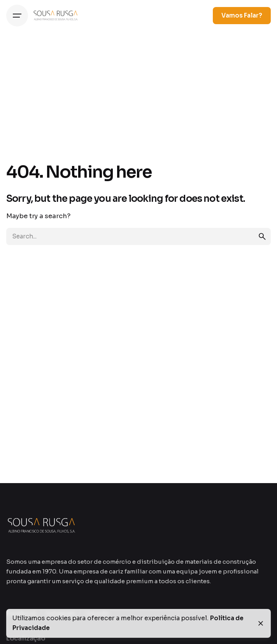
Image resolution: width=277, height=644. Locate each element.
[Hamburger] (17, 16)
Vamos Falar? (242, 16)
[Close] (261, 623)
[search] (262, 236)
